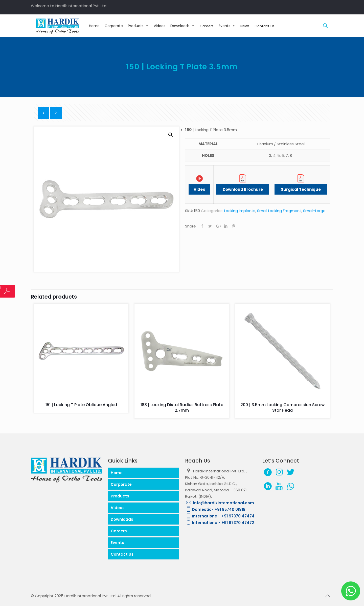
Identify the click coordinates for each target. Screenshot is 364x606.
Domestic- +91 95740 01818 (215, 509)
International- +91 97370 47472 (220, 523)
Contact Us (122, 554)
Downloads (183, 26)
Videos (160, 26)
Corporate (114, 26)
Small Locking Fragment (279, 211)
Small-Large (314, 211)
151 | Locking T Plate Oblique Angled (81, 405)
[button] (171, 135)
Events (227, 26)
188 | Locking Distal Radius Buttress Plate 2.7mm (182, 408)
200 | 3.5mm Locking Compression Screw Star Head (282, 408)
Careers (119, 531)
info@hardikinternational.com (220, 503)
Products (138, 26)
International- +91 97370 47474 (220, 516)
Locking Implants (240, 211)
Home (94, 26)
